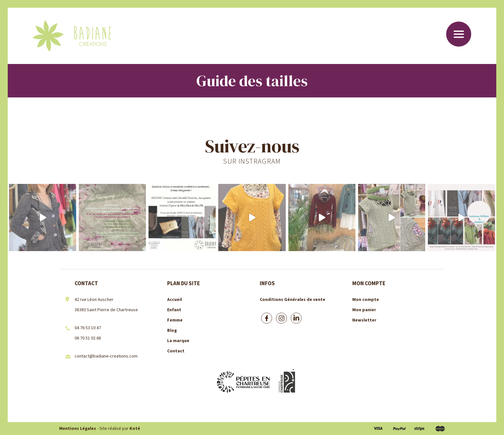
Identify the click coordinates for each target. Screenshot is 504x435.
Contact (176, 351)
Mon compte (366, 300)
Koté (135, 429)
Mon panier (364, 310)
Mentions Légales (78, 429)
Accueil (175, 300)
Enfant (174, 310)
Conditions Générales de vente (292, 300)
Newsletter (364, 320)
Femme (175, 320)
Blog (172, 331)
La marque (178, 341)
